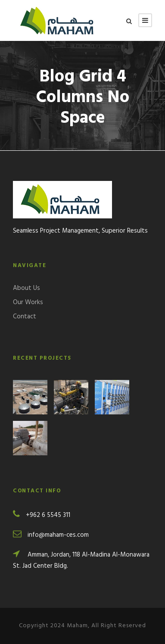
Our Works (28, 302)
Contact (25, 317)
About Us (26, 288)
